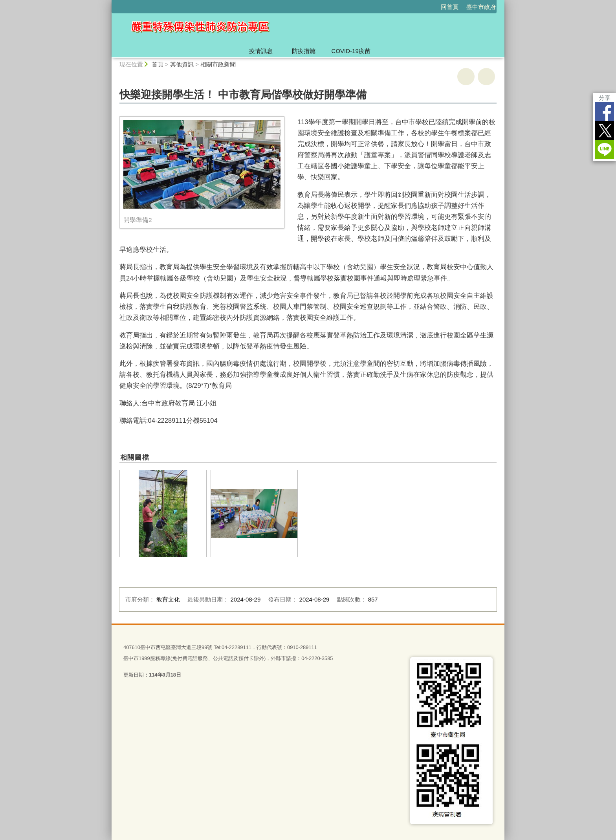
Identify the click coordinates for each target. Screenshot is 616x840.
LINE (605, 149)
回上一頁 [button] (486, 77)
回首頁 (450, 7)
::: (108, 3)
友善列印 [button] (466, 77)
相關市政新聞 (218, 64)
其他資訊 (182, 64)
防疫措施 (304, 51)
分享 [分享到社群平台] (605, 98)
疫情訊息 (261, 51)
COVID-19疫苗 (351, 51)
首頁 (158, 64)
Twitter (605, 130)
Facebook (605, 112)
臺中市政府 (481, 7)
